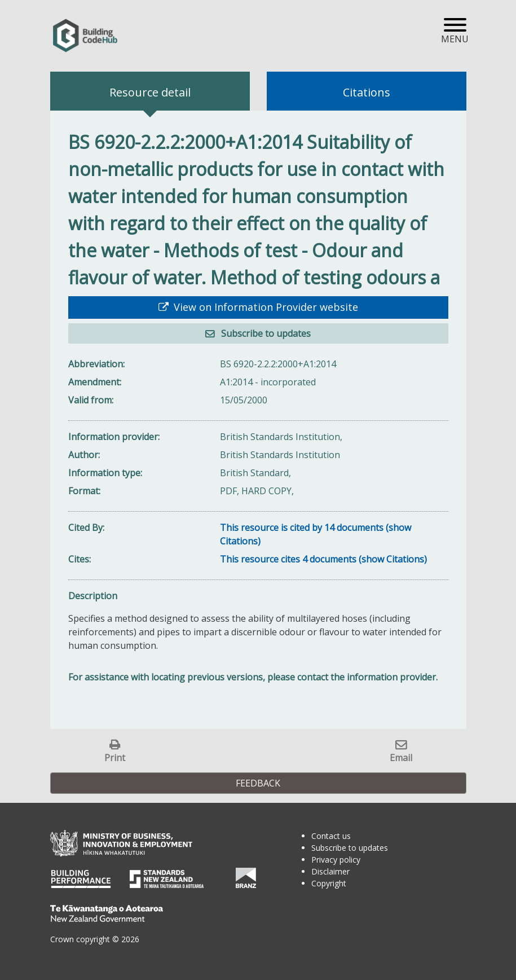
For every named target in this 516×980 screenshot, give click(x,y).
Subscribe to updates (265, 333)
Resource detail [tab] (150, 92)
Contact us (331, 836)
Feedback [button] (258, 783)
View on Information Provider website (264, 307)
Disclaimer (330, 871)
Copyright (329, 883)
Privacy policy (336, 860)
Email (401, 757)
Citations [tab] (367, 92)
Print (115, 757)
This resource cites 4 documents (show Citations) (323, 559)
